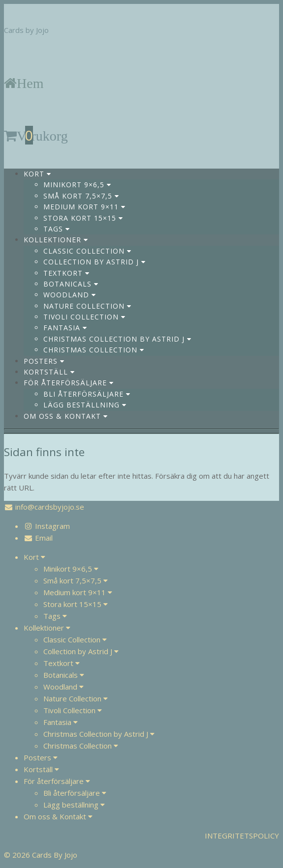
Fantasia (65, 328)
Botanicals (71, 284)
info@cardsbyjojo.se (50, 507)
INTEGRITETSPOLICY (242, 836)
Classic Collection (87, 251)
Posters (44, 361)
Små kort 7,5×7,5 (81, 196)
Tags (57, 229)
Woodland (70, 295)
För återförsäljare (69, 383)
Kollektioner (56, 240)
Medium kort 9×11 (84, 207)
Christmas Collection (94, 350)
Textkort (66, 273)
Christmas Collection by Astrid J (117, 339)
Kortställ (49, 372)
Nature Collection (87, 306)
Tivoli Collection (84, 317)
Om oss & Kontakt (66, 416)
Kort (37, 174)
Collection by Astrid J (94, 262)
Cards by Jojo (26, 30)
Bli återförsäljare (87, 394)
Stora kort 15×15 (83, 218)
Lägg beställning (85, 405)
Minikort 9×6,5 (77, 185)
